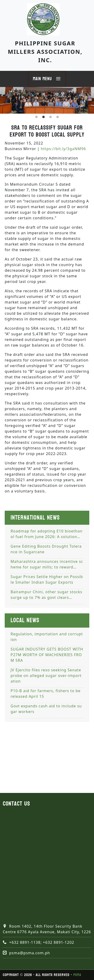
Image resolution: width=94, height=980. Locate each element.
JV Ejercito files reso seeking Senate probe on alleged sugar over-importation (46, 676)
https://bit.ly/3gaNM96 (63, 149)
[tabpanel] (47, 100)
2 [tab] (43, 117)
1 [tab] (36, 117)
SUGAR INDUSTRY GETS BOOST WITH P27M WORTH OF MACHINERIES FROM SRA (47, 655)
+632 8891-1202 (59, 942)
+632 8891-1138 (25, 942)
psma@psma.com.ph (30, 953)
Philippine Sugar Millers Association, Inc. (45, 52)
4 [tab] (58, 117)
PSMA (77, 975)
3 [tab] (51, 117)
